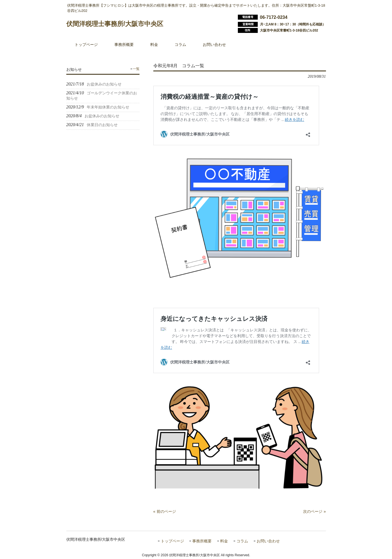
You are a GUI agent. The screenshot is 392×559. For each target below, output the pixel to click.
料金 (224, 541)
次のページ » (314, 511)
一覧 (136, 69)
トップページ (172, 541)
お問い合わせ (268, 541)
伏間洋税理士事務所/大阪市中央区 (115, 24)
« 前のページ (165, 511)
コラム (242, 541)
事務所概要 (202, 541)
